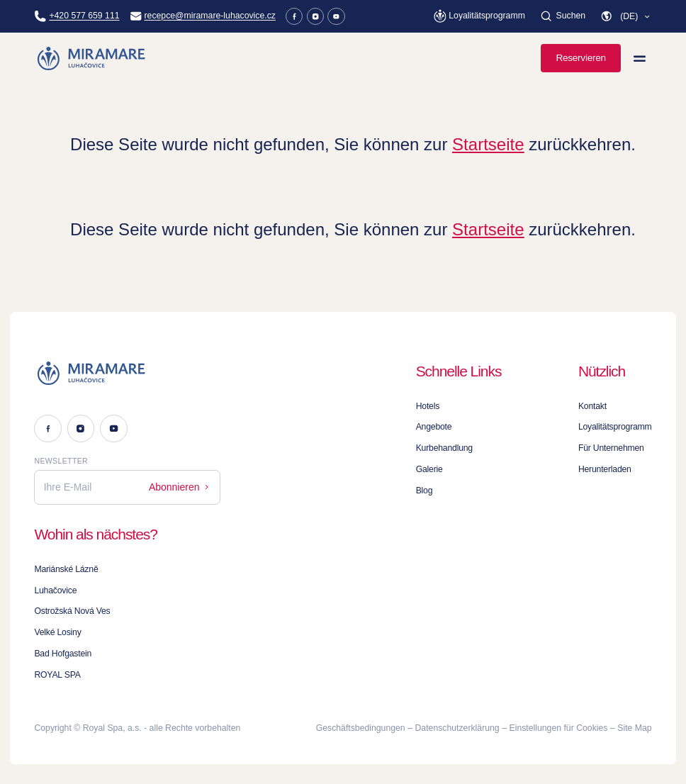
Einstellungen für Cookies (559, 728)
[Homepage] (92, 58)
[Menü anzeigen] (640, 58)
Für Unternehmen (611, 448)
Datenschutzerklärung (457, 728)
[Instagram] (316, 17)
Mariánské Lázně (66, 569)
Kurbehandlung (444, 448)
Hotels (428, 406)
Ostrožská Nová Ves (72, 611)
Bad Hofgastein (63, 654)
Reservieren (580, 58)
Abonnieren (180, 487)
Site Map (634, 728)
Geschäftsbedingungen (361, 728)
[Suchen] (563, 16)
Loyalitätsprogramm (615, 427)
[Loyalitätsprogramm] (479, 16)
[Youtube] (336, 17)
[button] (626, 16)
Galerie (429, 469)
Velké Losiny (57, 632)
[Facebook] (294, 17)
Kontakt (592, 406)
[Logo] (127, 373)
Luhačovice (55, 590)
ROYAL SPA (57, 675)
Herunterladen (605, 469)
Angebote (434, 427)
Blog (424, 491)
